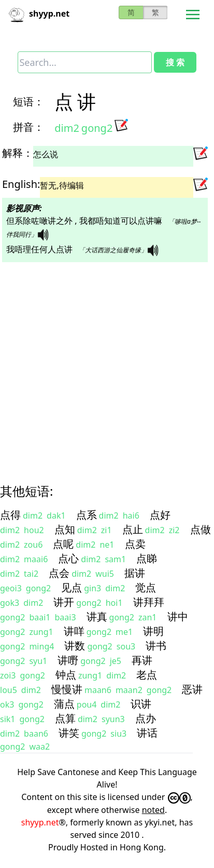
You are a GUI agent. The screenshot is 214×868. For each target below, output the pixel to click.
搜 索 (175, 62)
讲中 (178, 616)
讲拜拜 (149, 602)
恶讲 (192, 689)
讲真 (97, 616)
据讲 (135, 573)
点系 (87, 515)
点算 (65, 718)
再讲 (142, 660)
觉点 (146, 587)
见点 (72, 587)
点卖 (135, 544)
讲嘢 (68, 660)
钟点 (66, 675)
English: (21, 184)
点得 (10, 515)
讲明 (153, 631)
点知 (65, 529)
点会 (59, 573)
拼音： (28, 127)
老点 (147, 675)
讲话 (147, 733)
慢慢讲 (67, 689)
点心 (68, 558)
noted (153, 810)
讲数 (75, 646)
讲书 (156, 646)
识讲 (141, 704)
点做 (201, 529)
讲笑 (69, 733)
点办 (146, 718)
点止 (133, 529)
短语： (28, 101)
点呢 (63, 544)
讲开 (64, 602)
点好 (160, 515)
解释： (18, 153)
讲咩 (74, 631)
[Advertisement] (97, 364)
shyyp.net (40, 822)
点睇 (147, 558)
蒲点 (64, 704)
